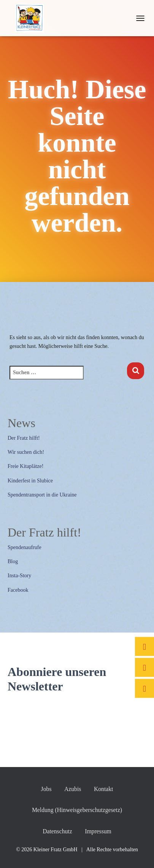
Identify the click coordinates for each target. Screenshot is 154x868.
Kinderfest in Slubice (30, 481)
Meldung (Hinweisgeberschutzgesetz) (77, 810)
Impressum (98, 831)
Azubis (73, 789)
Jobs (46, 789)
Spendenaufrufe (25, 547)
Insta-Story (19, 576)
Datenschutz (57, 831)
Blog (13, 561)
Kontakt (104, 789)
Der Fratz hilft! (24, 438)
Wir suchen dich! (26, 452)
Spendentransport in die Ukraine (42, 495)
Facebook (18, 590)
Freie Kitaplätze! (25, 466)
